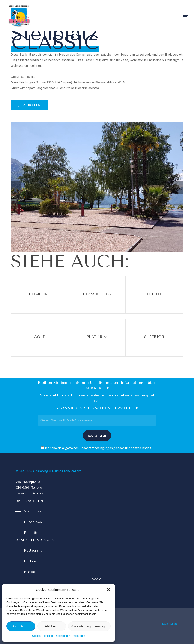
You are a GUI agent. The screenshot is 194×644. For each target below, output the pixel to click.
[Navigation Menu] (186, 15)
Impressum (79, 636)
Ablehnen (52, 626)
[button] (108, 590)
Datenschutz (62, 636)
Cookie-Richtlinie (42, 636)
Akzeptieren (21, 626)
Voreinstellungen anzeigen (89, 626)
